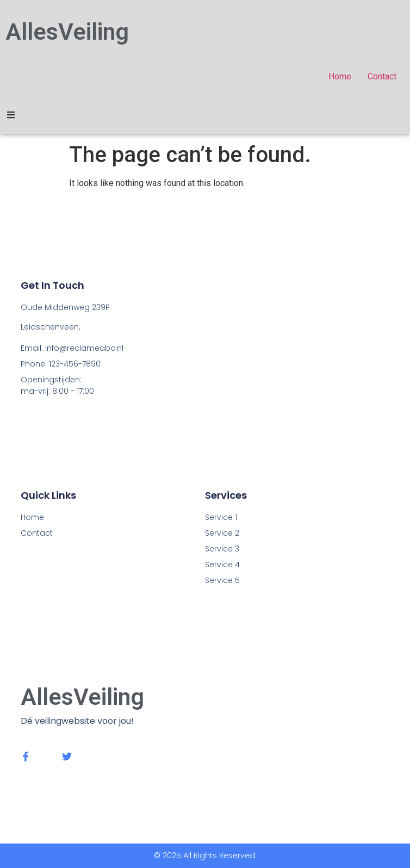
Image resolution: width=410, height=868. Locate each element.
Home (32, 517)
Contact (37, 533)
